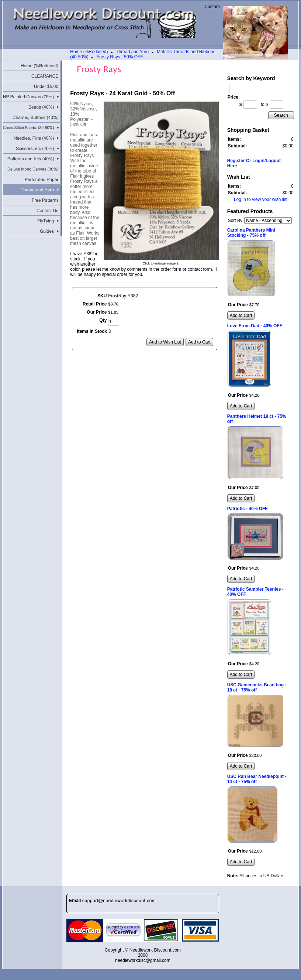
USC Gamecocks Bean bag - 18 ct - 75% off (257, 687)
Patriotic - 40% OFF (248, 509)
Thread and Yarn (132, 52)
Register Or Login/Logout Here (254, 163)
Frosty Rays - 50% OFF (120, 57)
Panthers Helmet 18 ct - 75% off (257, 419)
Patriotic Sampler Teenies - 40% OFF (255, 592)
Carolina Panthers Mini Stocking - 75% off (251, 233)
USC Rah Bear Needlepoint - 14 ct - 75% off (257, 779)
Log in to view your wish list (261, 199)
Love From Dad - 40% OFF (255, 326)
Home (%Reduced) (89, 52)
